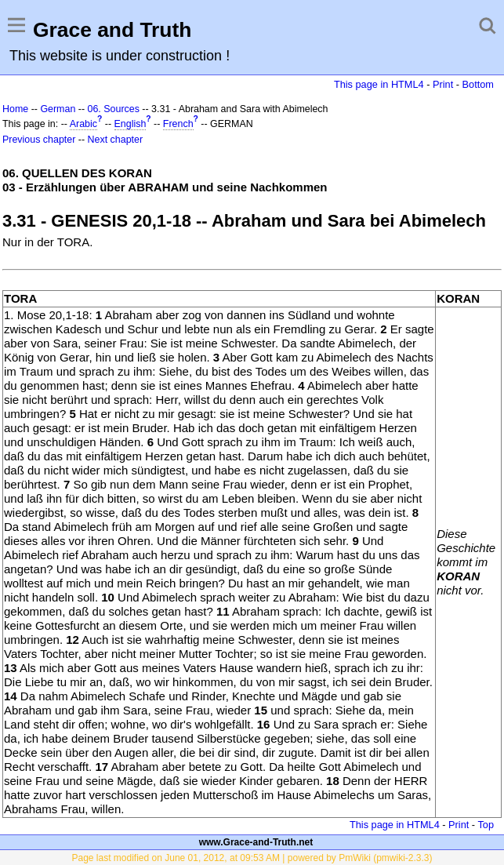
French (178, 124)
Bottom (478, 84)
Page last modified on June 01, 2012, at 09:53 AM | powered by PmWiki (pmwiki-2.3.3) (252, 858)
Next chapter (116, 140)
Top (486, 825)
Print (443, 84)
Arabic (83, 124)
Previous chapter (39, 140)
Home (15, 109)
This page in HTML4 (379, 84)
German (58, 109)
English (131, 124)
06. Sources (114, 109)
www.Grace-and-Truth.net (256, 842)
